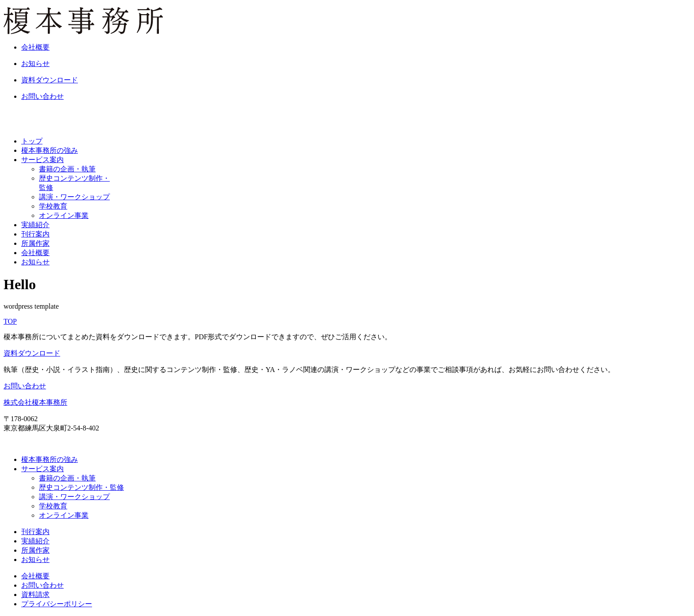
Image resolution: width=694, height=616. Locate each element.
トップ (32, 141)
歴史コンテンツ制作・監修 (81, 487)
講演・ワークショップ (74, 197)
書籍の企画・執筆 (67, 169)
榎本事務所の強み (50, 150)
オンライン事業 (64, 215)
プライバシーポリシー (57, 604)
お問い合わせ (25, 386)
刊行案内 (35, 234)
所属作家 (35, 243)
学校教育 (53, 206)
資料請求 (35, 595)
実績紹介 (35, 225)
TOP (10, 321)
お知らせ (35, 262)
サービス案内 (42, 160)
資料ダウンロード (32, 353)
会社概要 (35, 253)
